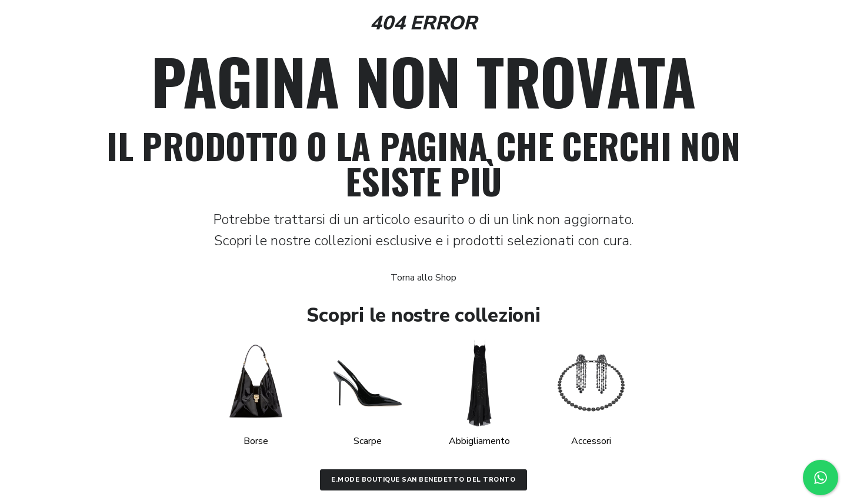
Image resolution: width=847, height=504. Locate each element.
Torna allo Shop (423, 278)
